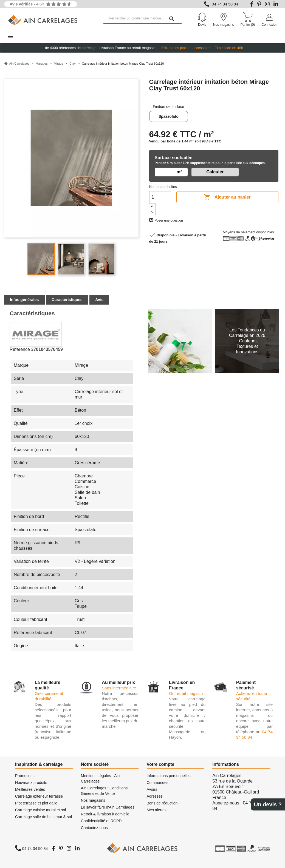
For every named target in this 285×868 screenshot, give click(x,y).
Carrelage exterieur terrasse (39, 796)
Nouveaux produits (31, 783)
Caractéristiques (67, 300)
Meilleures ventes (30, 789)
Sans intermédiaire (119, 688)
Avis (99, 300)
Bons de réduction (162, 803)
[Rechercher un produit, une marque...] (142, 19)
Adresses (155, 796)
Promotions (25, 776)
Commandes (158, 783)
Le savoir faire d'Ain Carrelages (108, 807)
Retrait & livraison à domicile (105, 814)
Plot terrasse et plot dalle (36, 803)
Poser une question (169, 220)
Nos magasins (93, 800)
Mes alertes (157, 810)
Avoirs (152, 789)
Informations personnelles (169, 776)
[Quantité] (160, 197)
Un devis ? (268, 804)
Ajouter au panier (227, 197)
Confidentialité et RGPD (101, 821)
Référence (20, 349)
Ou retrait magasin (186, 693)
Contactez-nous (94, 828)
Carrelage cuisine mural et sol (40, 810)
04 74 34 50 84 (225, 4)
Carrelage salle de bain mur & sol (43, 817)
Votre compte (161, 764)
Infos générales (24, 300)
